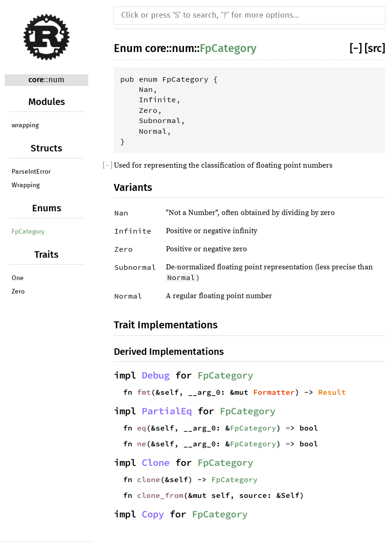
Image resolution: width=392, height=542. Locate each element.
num (56, 80)
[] (357, 48)
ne (142, 444)
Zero (18, 292)
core (36, 80)
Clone (156, 463)
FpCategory (28, 232)
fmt (144, 392)
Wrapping (26, 185)
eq (142, 428)
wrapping (25, 125)
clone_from (160, 495)
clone (149, 479)
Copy (153, 514)
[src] (375, 48)
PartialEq (167, 411)
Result (332, 392)
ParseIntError (31, 172)
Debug (156, 375)
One (18, 278)
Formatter (274, 392)
